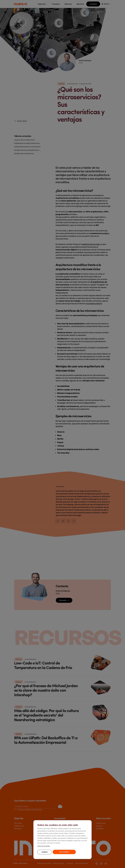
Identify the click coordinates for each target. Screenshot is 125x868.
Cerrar (45, 852)
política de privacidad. (44, 846)
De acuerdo (64, 852)
